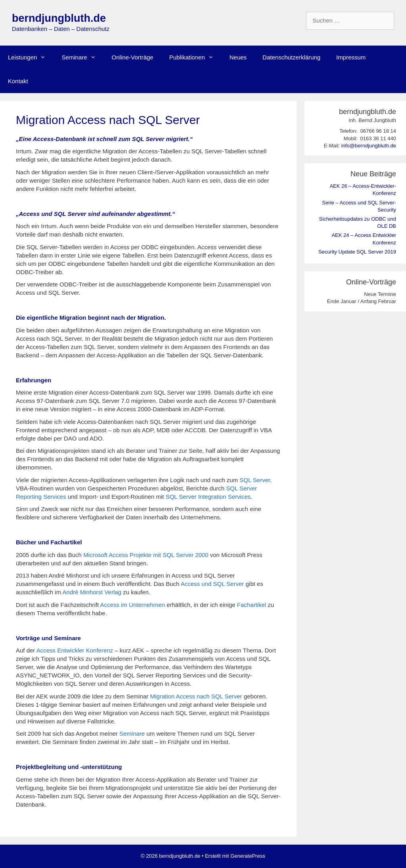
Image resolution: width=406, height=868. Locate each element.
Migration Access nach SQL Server (196, 696)
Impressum (351, 57)
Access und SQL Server (213, 584)
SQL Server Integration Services (208, 497)
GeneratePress (248, 856)
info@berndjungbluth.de (369, 146)
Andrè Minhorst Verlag (92, 592)
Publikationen (195, 57)
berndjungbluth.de (59, 18)
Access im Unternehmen (133, 605)
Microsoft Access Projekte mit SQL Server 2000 (146, 555)
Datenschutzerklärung (291, 57)
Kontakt (18, 81)
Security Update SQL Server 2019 (357, 252)
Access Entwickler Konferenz (75, 650)
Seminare (82, 57)
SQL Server (255, 480)
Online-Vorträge (133, 57)
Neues (238, 57)
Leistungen (31, 57)
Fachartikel (252, 605)
